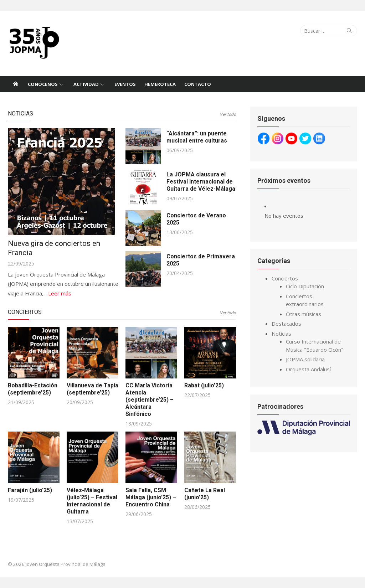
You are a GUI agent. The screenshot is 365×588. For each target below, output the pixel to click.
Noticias (20, 114)
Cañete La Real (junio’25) (205, 494)
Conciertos (25, 312)
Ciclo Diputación (305, 286)
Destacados (286, 324)
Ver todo (228, 114)
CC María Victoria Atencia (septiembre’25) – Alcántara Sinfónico (150, 400)
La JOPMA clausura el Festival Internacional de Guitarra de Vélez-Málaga (201, 182)
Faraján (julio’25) (30, 490)
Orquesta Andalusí (308, 369)
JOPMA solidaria (305, 359)
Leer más (60, 293)
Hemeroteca (160, 84)
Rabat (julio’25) (204, 385)
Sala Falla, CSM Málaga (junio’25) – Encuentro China (151, 497)
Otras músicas (304, 314)
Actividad (86, 84)
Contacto (198, 84)
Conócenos (43, 84)
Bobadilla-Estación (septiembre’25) (33, 389)
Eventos (125, 84)
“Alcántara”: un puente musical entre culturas (197, 137)
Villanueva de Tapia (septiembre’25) (92, 389)
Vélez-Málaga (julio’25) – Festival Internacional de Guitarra (92, 501)
